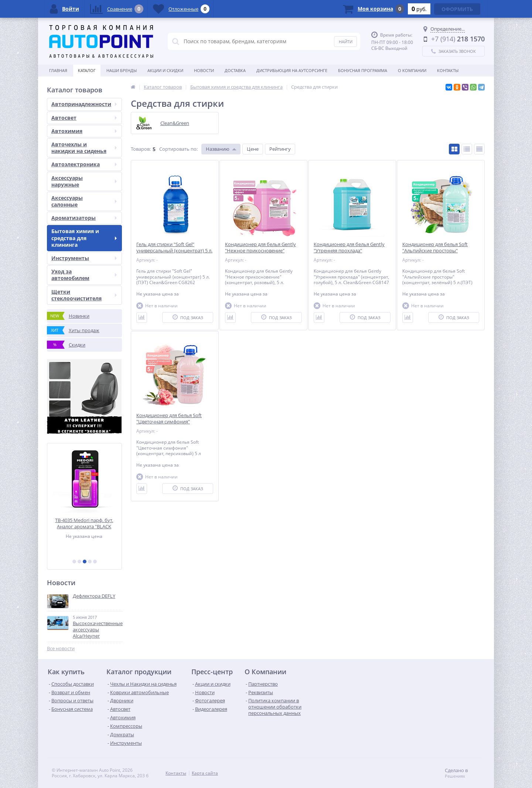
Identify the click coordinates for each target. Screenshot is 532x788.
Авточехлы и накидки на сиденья (84, 148)
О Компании (412, 70)
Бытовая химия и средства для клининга (84, 238)
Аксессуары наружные (84, 181)
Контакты (448, 70)
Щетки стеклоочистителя (84, 295)
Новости (204, 70)
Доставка (235, 70)
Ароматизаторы (84, 218)
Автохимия (84, 131)
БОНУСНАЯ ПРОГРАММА (363, 70)
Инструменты (84, 258)
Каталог (87, 70)
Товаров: (141, 149)
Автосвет (84, 118)
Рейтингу (280, 149)
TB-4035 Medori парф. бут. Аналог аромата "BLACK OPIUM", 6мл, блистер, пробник (84, 523)
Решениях (455, 776)
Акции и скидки (165, 70)
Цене (253, 149)
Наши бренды (122, 70)
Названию (218, 149)
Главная (58, 70)
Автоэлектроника (84, 164)
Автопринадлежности (84, 104)
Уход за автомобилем (84, 275)
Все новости (61, 649)
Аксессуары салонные (84, 201)
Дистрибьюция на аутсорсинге (292, 70)
